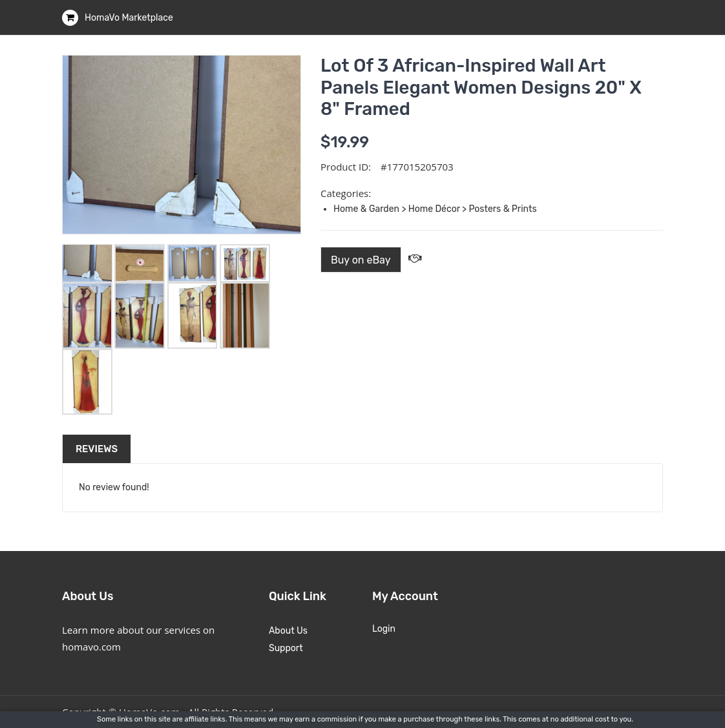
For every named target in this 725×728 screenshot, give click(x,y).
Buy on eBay (361, 260)
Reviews (97, 449)
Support (286, 648)
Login (384, 629)
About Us (288, 631)
